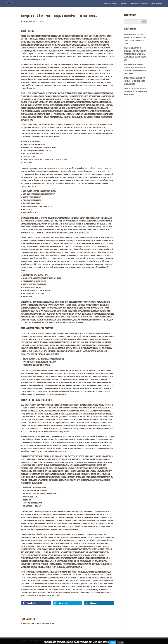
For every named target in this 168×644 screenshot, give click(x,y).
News (153, 4)
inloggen (29, 623)
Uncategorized (33, 22)
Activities (134, 4)
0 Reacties (41, 22)
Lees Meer (121, 642)
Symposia (123, 4)
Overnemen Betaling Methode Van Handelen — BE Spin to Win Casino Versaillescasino (135, 81)
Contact (159, 4)
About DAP (144, 4)
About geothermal (110, 4)
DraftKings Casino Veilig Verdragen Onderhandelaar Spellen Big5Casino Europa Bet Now (135, 92)
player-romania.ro (61, 168)
